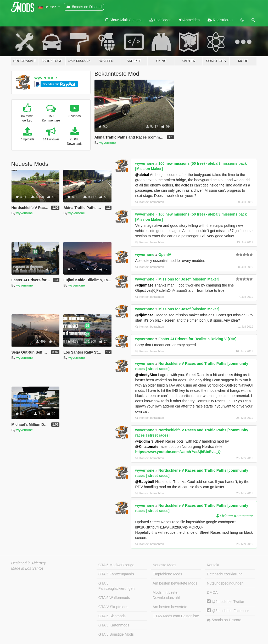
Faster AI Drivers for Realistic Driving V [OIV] (197, 339)
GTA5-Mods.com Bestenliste (176, 616)
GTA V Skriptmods (113, 607)
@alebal (142, 175)
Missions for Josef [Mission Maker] (189, 279)
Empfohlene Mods (167, 574)
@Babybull (145, 482)
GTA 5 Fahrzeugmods (116, 574)
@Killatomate (147, 447)
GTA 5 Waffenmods (114, 598)
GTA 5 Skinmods (112, 616)
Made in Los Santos (27, 568)
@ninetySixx (146, 375)
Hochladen (160, 20)
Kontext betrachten (150, 202)
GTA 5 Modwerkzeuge (116, 565)
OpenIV (165, 255)
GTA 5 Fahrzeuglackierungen (117, 586)
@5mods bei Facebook (228, 611)
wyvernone (46, 78)
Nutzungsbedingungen (225, 583)
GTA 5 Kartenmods (114, 625)
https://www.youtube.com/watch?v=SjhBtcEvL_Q (178, 452)
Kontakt (213, 565)
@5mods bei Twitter (225, 602)
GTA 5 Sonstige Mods (116, 634)
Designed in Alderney (29, 563)
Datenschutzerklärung (225, 574)
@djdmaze (144, 285)
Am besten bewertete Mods (175, 583)
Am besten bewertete (170, 607)
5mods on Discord (224, 620)
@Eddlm (142, 441)
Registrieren (220, 20)
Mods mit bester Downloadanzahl (166, 595)
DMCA (212, 592)
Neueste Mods (164, 565)
